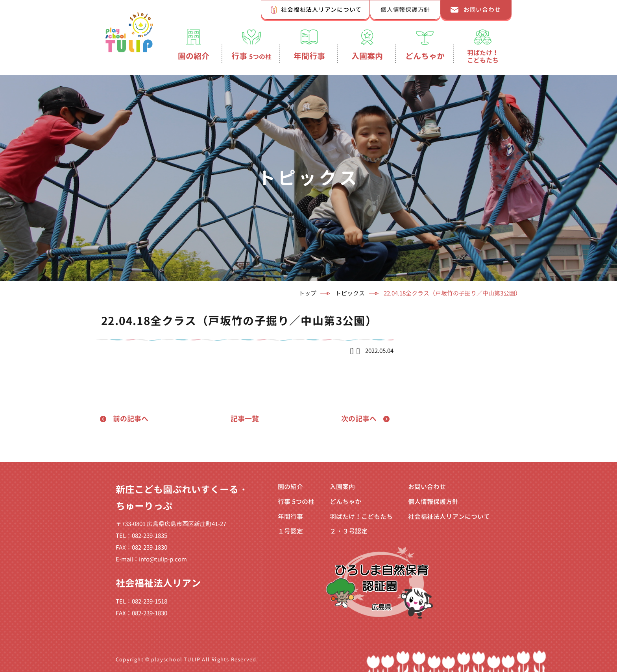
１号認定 (290, 531)
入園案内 (367, 56)
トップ (308, 293)
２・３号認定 (349, 531)
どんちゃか (425, 56)
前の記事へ (131, 419)
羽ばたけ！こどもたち (483, 56)
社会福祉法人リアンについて (321, 10)
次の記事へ (359, 419)
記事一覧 (245, 419)
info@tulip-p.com (163, 559)
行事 (251, 56)
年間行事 (309, 56)
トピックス (350, 293)
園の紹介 (194, 56)
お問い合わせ (482, 10)
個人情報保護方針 (405, 10)
